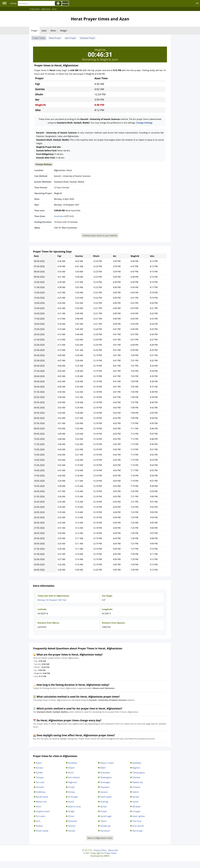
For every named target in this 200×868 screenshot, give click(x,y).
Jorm (38, 821)
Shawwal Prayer (87, 38)
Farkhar (72, 826)
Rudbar (39, 826)
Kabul (39, 763)
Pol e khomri (74, 777)
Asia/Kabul (59, 216)
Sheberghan (106, 777)
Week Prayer (55, 38)
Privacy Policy (100, 850)
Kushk (71, 802)
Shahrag (104, 802)
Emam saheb (42, 831)
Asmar (135, 802)
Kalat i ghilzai (139, 816)
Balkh (103, 768)
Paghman (73, 782)
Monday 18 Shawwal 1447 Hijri (52, 600)
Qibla (44, 31)
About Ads (113, 850)
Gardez (39, 773)
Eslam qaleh (106, 797)
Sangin (71, 811)
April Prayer (70, 38)
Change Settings (144, 123)
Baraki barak (42, 797)
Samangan (105, 782)
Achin (39, 807)
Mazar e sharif (107, 763)
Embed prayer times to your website (100, 235)
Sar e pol (40, 782)
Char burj (137, 821)
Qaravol (104, 792)
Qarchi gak (137, 831)
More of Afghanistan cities (100, 838)
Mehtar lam (41, 802)
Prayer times (110, 853)
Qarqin (104, 807)
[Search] (36, 3)
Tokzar (103, 821)
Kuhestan (73, 821)
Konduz (40, 768)
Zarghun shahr (43, 811)
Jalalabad (137, 763)
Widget (64, 31)
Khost (71, 773)
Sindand (136, 787)
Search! (65, 3)
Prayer (34, 31)
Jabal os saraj (74, 807)
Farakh (71, 787)
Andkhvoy (41, 792)
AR (197, 3)
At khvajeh (73, 797)
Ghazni (71, 768)
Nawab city (138, 782)
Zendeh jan (106, 826)
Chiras (71, 816)
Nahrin (136, 792)
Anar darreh (138, 826)
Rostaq (71, 792)
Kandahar (73, 763)
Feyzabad (105, 787)
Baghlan (136, 768)
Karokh (136, 797)
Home (13, 3)
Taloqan (40, 777)
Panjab (104, 811)
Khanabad (105, 773)
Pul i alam (41, 816)
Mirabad (136, 807)
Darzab (71, 831)
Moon (53, 31)
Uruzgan (136, 811)
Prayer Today (39, 38)
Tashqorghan (139, 773)
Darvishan (105, 831)
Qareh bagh (106, 816)
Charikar (136, 777)
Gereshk (40, 787)
